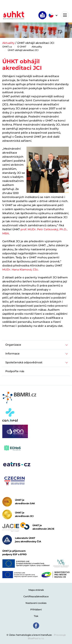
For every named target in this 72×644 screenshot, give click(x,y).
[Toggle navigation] (65, 15)
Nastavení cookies (36, 603)
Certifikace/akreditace (36, 596)
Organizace (13, 345)
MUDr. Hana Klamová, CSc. (20, 270)
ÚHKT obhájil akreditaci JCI (23, 50)
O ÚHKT (22, 47)
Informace (12, 354)
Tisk (36, 616)
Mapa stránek (36, 590)
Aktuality (8, 43)
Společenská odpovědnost (24, 362)
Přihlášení (36, 609)
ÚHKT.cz (7, 47)
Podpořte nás (15, 371)
